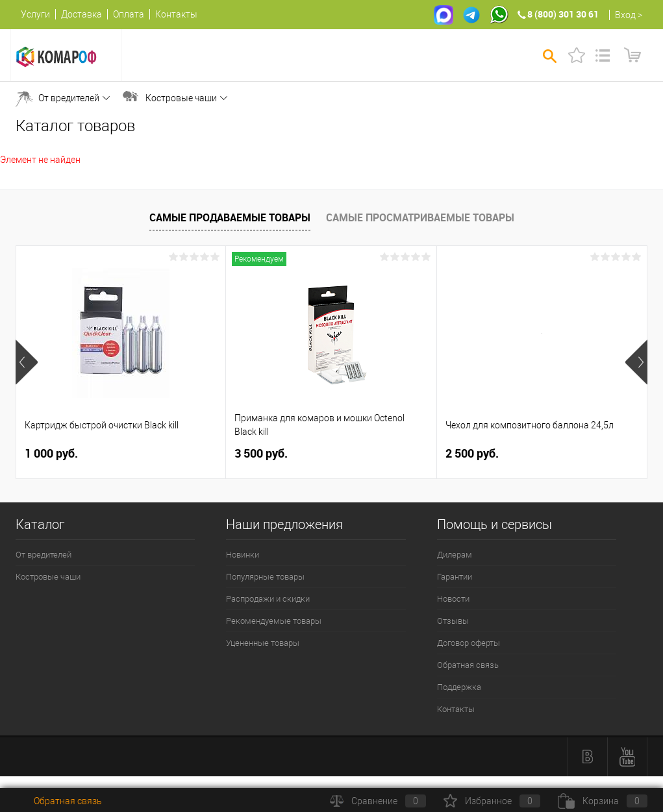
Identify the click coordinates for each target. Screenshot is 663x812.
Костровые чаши (181, 98)
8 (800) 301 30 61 (563, 14)
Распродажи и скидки (268, 599)
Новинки (243, 555)
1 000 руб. (51, 453)
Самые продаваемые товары (230, 217)
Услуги (35, 14)
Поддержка (459, 687)
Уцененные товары (263, 643)
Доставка (81, 14)
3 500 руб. (261, 453)
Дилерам (455, 555)
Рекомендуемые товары (274, 621)
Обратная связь (468, 665)
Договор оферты (469, 643)
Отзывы (453, 621)
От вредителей (69, 98)
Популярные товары (265, 577)
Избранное (492, 801)
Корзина (603, 801)
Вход (625, 15)
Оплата (129, 14)
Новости (453, 599)
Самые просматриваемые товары (420, 217)
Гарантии (455, 577)
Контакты (176, 14)
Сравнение (378, 801)
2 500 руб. (472, 453)
